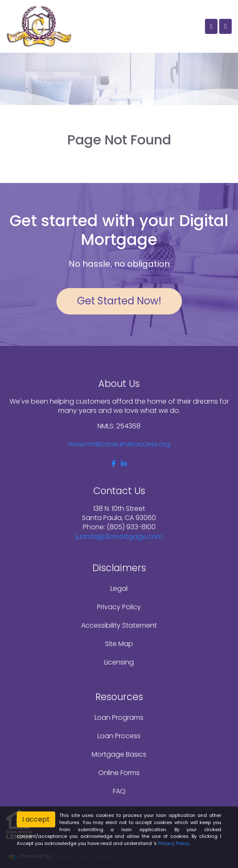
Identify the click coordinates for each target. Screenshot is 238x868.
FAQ (119, 791)
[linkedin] (124, 464)
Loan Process (119, 736)
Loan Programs (119, 717)
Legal (119, 589)
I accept (36, 819)
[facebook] (114, 464)
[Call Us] (211, 26)
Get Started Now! (119, 301)
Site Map (119, 644)
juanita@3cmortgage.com (119, 537)
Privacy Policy (119, 607)
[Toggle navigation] (225, 26)
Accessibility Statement (119, 625)
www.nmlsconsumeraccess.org (119, 444)
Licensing (119, 662)
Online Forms (119, 773)
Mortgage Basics (119, 754)
